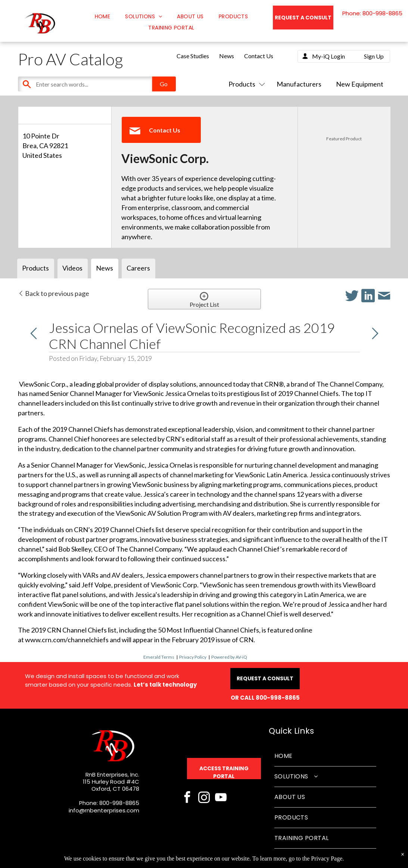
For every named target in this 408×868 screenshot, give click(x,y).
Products (245, 84)
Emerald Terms (159, 657)
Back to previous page (54, 293)
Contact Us (259, 56)
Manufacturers (299, 84)
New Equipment (360, 84)
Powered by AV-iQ (229, 657)
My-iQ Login (328, 56)
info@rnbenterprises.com (104, 810)
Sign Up (374, 56)
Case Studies (193, 56)
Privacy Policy (193, 657)
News (227, 56)
